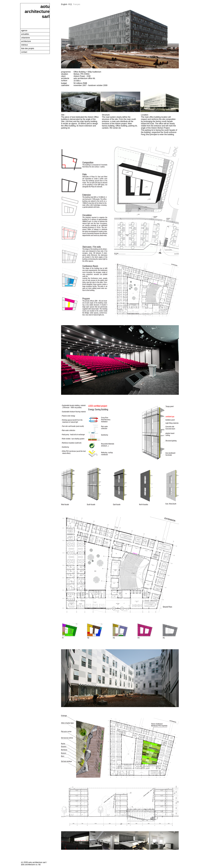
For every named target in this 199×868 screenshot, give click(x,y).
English (64, 4)
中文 (70, 4)
